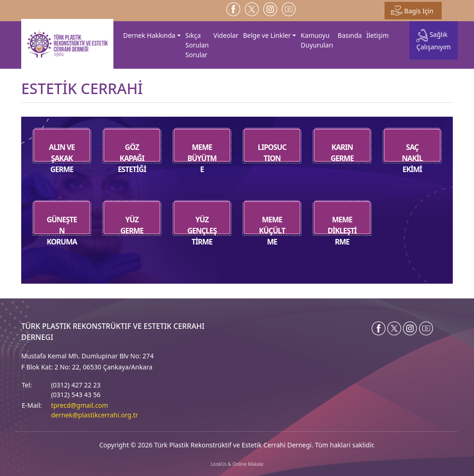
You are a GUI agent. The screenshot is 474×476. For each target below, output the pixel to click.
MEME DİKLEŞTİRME (342, 231)
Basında (350, 35)
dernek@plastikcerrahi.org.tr (95, 415)
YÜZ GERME (132, 225)
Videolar (226, 35)
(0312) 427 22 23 (76, 385)
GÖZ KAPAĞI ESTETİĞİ (132, 158)
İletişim (378, 35)
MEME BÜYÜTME (202, 158)
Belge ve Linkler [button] (267, 35)
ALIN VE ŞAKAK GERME (62, 158)
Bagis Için (412, 11)
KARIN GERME (342, 153)
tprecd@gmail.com (80, 405)
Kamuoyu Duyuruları (317, 40)
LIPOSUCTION (272, 153)
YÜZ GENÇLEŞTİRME (202, 231)
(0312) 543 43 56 (76, 395)
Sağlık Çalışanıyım (434, 40)
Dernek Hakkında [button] (149, 35)
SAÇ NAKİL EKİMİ (412, 158)
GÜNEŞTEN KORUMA (62, 231)
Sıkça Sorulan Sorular (197, 45)
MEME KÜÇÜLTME (272, 231)
